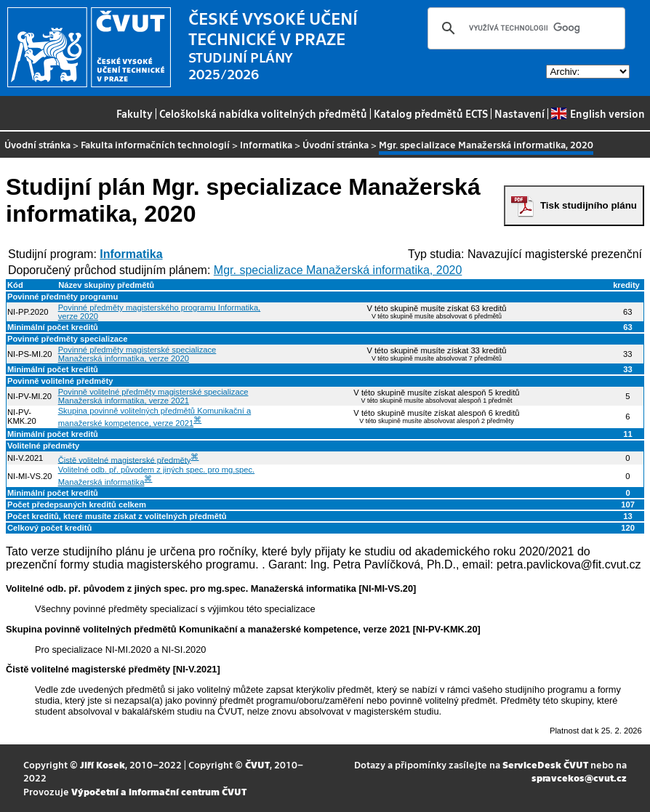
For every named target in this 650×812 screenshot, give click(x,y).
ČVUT (257, 764)
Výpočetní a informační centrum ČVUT (159, 791)
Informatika (266, 144)
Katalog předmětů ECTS (431, 113)
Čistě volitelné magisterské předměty (125, 459)
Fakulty (135, 113)
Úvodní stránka (37, 144)
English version (598, 113)
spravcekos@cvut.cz (579, 777)
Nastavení (519, 113)
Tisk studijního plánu (589, 205)
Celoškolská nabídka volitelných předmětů (263, 113)
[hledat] (524, 28)
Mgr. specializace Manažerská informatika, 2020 (338, 270)
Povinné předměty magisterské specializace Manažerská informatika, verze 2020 (137, 354)
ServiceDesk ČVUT (545, 764)
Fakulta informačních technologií (155, 144)
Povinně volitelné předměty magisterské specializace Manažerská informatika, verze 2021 (153, 396)
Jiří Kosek (103, 764)
